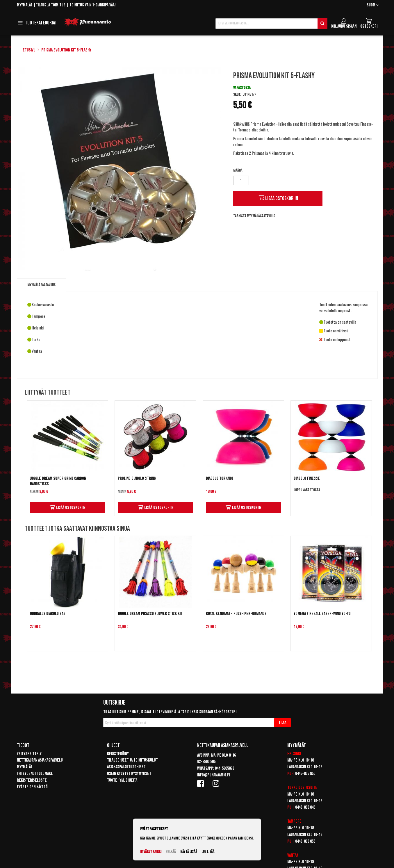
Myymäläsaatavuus (41, 285)
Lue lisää (208, 852)
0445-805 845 (305, 807)
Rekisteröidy (118, 754)
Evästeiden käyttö (32, 787)
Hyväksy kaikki (151, 852)
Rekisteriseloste (32, 780)
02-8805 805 (206, 762)
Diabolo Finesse (307, 478)
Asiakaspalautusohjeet (126, 767)
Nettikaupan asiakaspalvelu (40, 760)
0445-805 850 (305, 774)
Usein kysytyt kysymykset (129, 774)
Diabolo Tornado (220, 478)
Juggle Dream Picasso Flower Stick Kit (150, 614)
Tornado (244, 130)
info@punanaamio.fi (213, 775)
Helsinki (294, 754)
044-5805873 (224, 768)
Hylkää (171, 852)
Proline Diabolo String (137, 478)
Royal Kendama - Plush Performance (236, 614)
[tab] (41, 285)
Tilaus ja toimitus (51, 5)
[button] (373, 5)
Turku (292, 788)
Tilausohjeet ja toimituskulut (132, 760)
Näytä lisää (189, 852)
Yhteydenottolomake (35, 774)
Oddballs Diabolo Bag (48, 614)
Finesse (366, 124)
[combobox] (271, 24)
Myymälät (25, 5)
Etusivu (29, 50)
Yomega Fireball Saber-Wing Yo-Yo (322, 614)
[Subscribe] (282, 723)
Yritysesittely (29, 754)
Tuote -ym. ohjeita (122, 780)
